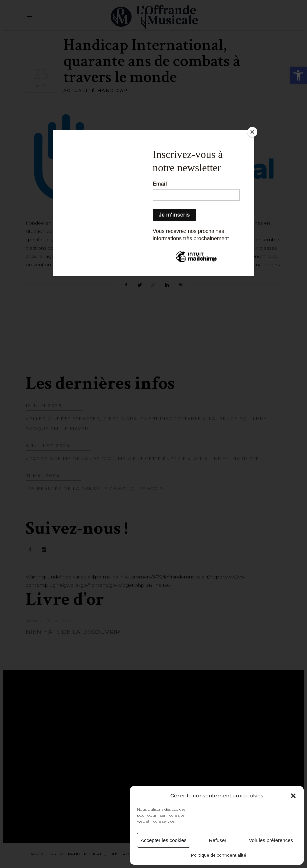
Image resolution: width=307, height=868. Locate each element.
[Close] (252, 132)
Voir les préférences (271, 840)
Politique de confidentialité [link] (219, 855)
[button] (293, 796)
